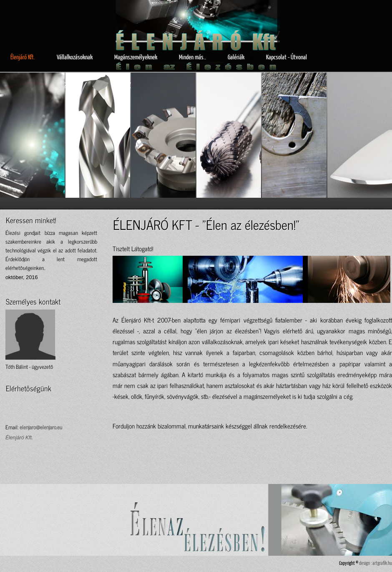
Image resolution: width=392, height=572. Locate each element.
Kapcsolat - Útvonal (286, 57)
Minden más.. (192, 57)
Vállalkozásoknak (75, 57)
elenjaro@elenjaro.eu (41, 427)
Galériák (240, 57)
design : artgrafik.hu (376, 563)
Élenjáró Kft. (23, 57)
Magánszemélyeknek (136, 57)
